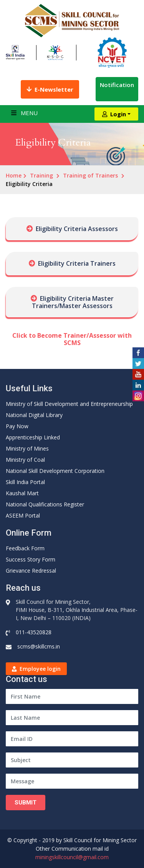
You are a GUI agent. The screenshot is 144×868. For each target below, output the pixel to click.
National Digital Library (34, 415)
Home (14, 175)
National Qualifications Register (45, 504)
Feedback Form (25, 548)
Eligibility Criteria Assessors (77, 229)
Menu (24, 113)
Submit (26, 803)
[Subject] (72, 760)
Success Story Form (31, 559)
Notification (117, 89)
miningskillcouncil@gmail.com (72, 857)
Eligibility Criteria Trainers (77, 263)
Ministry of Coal (25, 460)
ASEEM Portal (23, 515)
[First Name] (72, 696)
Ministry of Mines (27, 448)
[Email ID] (72, 739)
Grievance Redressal (31, 571)
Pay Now (17, 426)
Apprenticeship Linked (33, 437)
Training (41, 175)
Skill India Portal (25, 482)
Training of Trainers (90, 175)
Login (114, 114)
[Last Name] (72, 718)
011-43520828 (34, 632)
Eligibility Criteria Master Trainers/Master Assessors (73, 302)
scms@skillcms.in (39, 646)
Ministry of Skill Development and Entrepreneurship (69, 404)
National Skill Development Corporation (55, 471)
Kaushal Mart (22, 493)
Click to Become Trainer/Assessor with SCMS (72, 339)
